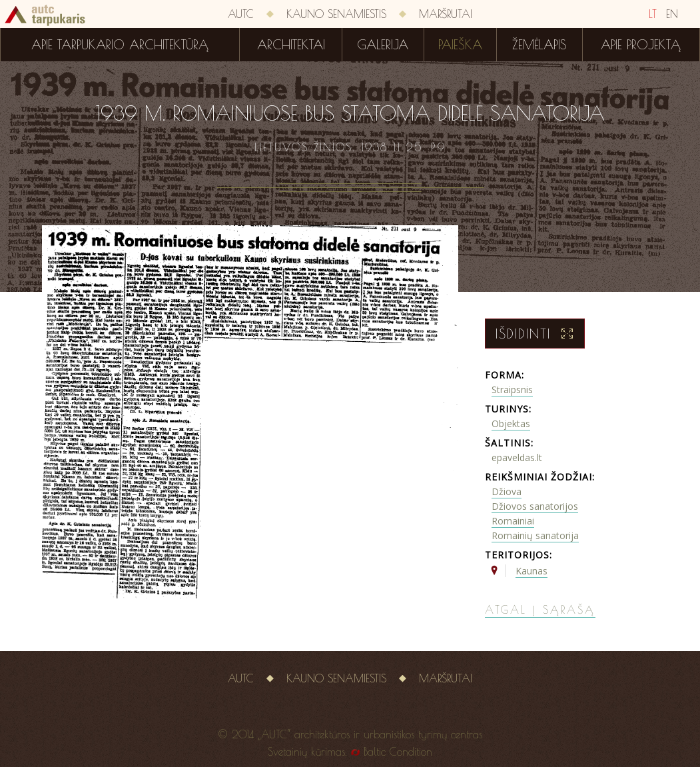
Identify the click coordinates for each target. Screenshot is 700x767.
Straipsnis (512, 389)
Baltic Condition (398, 752)
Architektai (291, 45)
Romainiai (513, 521)
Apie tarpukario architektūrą (120, 45)
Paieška (460, 45)
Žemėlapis (539, 45)
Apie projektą (641, 45)
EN (672, 14)
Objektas (511, 423)
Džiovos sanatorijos (535, 506)
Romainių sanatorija (535, 535)
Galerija (383, 45)
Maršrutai (446, 14)
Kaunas (531, 571)
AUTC (241, 14)
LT (653, 14)
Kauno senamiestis (336, 14)
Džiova (507, 491)
